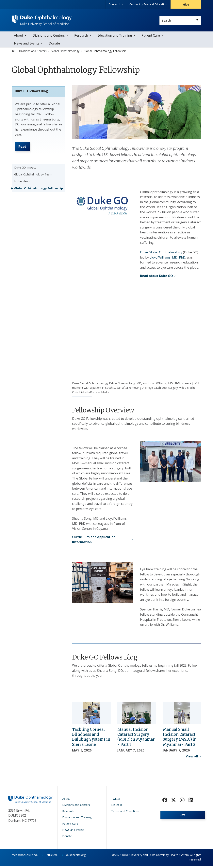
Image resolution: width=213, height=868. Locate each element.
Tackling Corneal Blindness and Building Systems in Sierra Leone (91, 739)
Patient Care (151, 38)
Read (24, 151)
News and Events (27, 45)
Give (186, 4)
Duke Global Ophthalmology (161, 255)
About (19, 38)
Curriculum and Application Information (94, 542)
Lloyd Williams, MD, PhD (167, 260)
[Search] (197, 20)
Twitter (116, 801)
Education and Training (115, 38)
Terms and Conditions (125, 813)
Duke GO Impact (25, 173)
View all (192, 759)
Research (81, 38)
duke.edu (52, 857)
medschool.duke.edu (25, 857)
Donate (54, 45)
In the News (22, 187)
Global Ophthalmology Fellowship (39, 194)
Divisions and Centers (49, 38)
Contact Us (116, 4)
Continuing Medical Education (148, 4)
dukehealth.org (76, 857)
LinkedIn (117, 807)
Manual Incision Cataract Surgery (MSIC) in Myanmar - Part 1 (136, 739)
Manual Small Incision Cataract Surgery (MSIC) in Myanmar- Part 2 (180, 739)
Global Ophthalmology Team (33, 180)
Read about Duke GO (156, 278)
